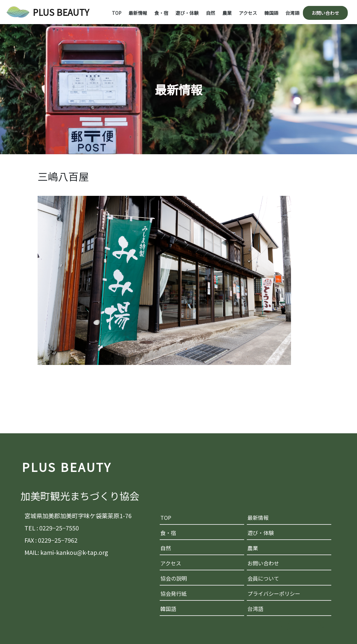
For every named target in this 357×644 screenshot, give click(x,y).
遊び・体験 (187, 13)
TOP (117, 13)
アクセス (248, 13)
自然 (211, 13)
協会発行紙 (174, 593)
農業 (227, 13)
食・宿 (161, 13)
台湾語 (292, 13)
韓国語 (271, 13)
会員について (263, 578)
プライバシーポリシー (274, 593)
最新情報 (138, 13)
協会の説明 (174, 578)
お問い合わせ (325, 13)
